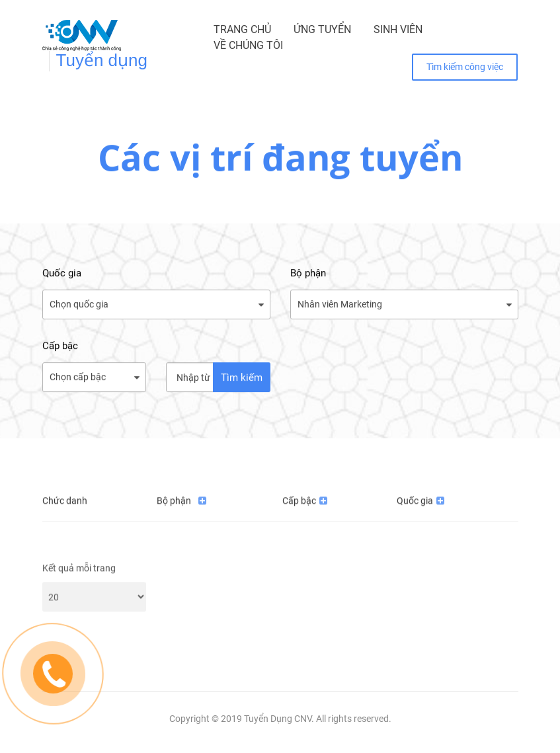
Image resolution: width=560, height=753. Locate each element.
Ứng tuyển (322, 29)
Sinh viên (398, 29)
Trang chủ (242, 29)
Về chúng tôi (248, 45)
